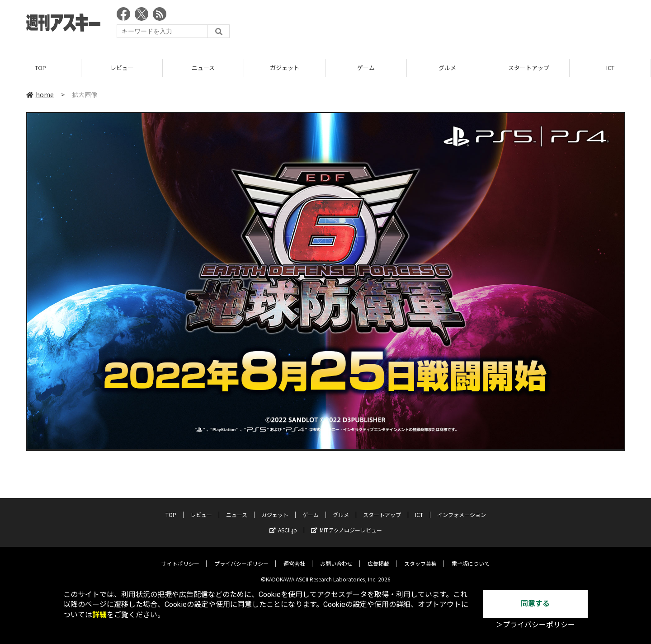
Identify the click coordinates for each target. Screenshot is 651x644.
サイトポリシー (180, 557)
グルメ (447, 68)
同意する (535, 604)
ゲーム (366, 68)
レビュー (122, 68)
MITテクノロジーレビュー (347, 524)
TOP (40, 68)
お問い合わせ (336, 557)
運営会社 (294, 557)
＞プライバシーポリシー (535, 625)
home (40, 94)
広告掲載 (378, 557)
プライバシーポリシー (241, 557)
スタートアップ (529, 68)
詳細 (99, 615)
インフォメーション (462, 508)
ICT (610, 68)
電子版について (471, 557)
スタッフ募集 (420, 557)
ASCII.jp (283, 524)
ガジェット (285, 68)
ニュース (203, 68)
